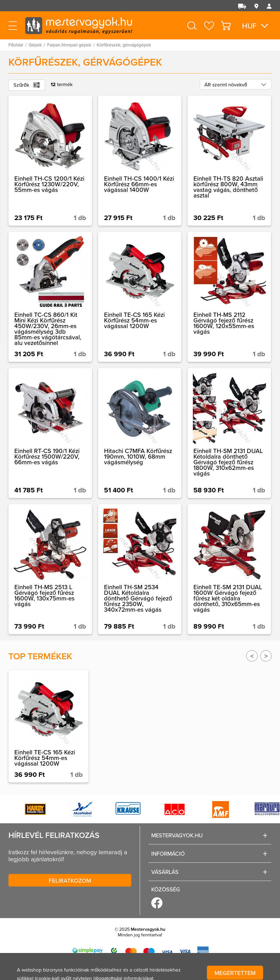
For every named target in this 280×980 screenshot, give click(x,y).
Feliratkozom (70, 880)
